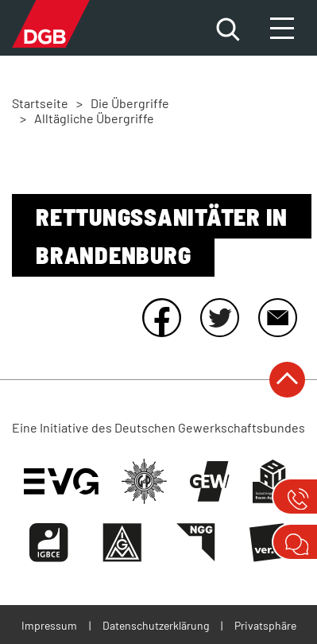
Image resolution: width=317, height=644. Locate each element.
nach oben (287, 380)
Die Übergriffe (130, 103)
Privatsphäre (265, 625)
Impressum (49, 625)
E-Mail (277, 317)
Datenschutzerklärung (156, 625)
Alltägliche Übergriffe (94, 118)
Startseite (40, 103)
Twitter (219, 317)
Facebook (161, 317)
